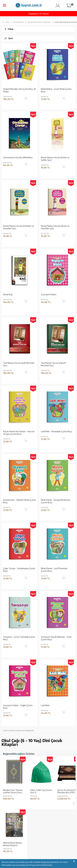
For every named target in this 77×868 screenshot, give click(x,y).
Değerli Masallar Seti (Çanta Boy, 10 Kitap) (19, 90)
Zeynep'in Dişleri (49, 294)
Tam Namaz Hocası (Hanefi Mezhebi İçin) (53, 364)
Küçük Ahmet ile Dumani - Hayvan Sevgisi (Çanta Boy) (19, 433)
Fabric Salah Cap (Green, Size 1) (41, 791)
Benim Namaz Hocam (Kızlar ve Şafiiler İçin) (55, 159)
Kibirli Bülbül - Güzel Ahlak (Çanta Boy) (56, 90)
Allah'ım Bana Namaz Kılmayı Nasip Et (12, 844)
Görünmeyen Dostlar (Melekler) (18, 158)
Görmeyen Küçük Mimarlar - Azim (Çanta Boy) (56, 638)
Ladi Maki (45, 705)
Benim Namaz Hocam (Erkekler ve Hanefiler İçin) (19, 227)
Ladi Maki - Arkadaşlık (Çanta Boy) (56, 431)
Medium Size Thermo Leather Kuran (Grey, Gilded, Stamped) (13, 791)
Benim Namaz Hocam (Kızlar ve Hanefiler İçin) (55, 227)
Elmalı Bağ (8, 294)
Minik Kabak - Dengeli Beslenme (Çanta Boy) (56, 501)
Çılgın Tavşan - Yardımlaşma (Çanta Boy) (19, 570)
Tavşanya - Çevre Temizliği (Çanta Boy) (19, 638)
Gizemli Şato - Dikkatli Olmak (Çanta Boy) (20, 501)
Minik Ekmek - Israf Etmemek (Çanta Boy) (54, 570)
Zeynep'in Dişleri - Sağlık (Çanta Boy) (18, 707)
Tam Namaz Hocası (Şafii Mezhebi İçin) (19, 364)
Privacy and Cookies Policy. (41, 865)
